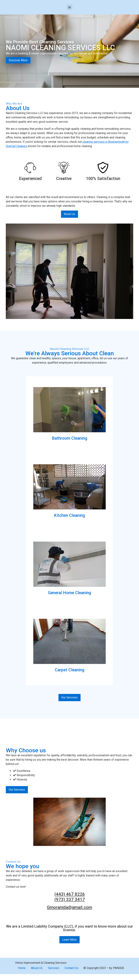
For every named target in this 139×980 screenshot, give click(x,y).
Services (54, 968)
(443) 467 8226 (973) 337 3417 (70, 897)
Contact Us (71, 968)
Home (22, 968)
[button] (69, 7)
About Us (37, 968)
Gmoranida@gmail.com (69, 907)
